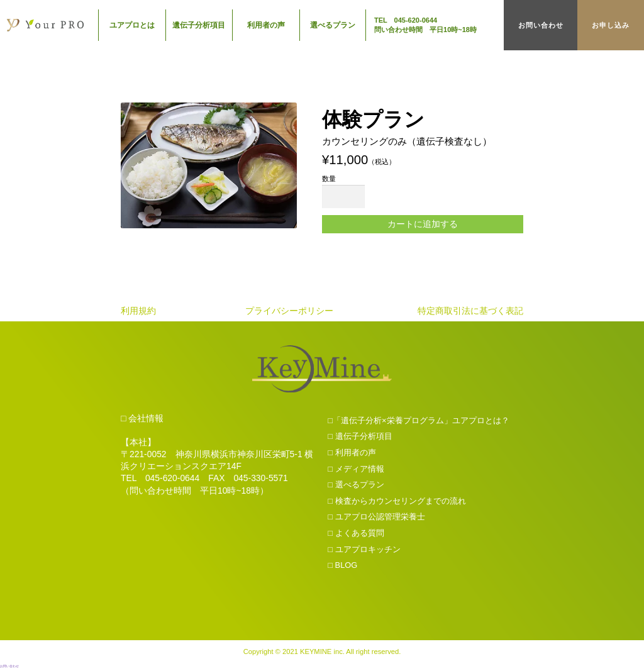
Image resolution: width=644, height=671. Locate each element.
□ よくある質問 (356, 534)
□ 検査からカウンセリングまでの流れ (397, 502)
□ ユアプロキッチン (364, 551)
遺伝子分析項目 (199, 25)
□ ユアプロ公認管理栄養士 (376, 518)
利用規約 (138, 312)
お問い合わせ (541, 25)
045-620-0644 (172, 480)
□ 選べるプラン (356, 486)
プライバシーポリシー (289, 312)
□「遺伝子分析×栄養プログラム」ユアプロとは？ (418, 422)
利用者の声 (266, 25)
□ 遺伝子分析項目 (360, 438)
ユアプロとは (132, 25)
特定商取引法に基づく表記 (470, 312)
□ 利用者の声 (352, 454)
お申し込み (611, 25)
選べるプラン (333, 25)
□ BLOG (342, 567)
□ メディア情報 (356, 470)
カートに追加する (423, 225)
